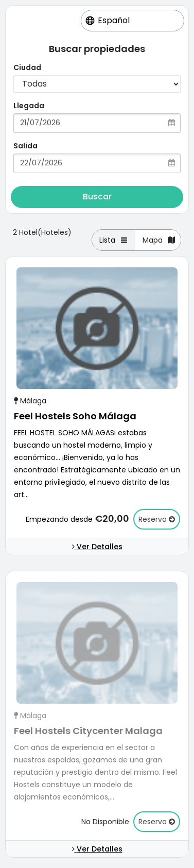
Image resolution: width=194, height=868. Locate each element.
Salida (25, 146)
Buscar (97, 197)
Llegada (29, 106)
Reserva (157, 519)
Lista (114, 240)
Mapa (159, 240)
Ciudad (27, 67)
